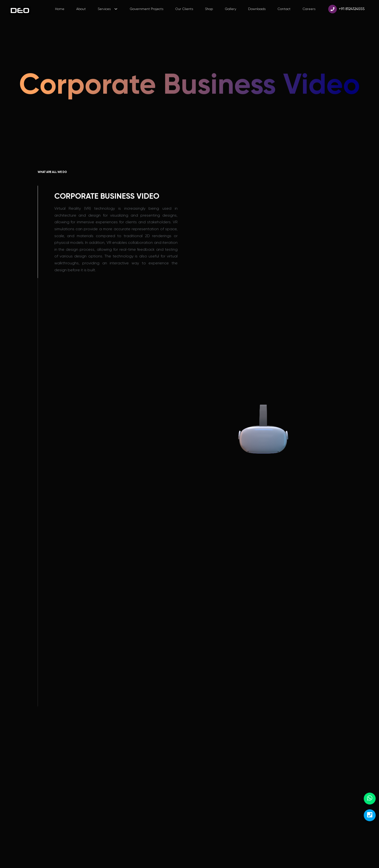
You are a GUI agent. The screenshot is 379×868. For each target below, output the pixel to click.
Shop (209, 9)
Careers (309, 9)
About (81, 9)
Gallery (230, 9)
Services (108, 9)
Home (60, 9)
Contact (284, 9)
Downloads (257, 9)
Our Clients (184, 9)
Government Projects (146, 9)
